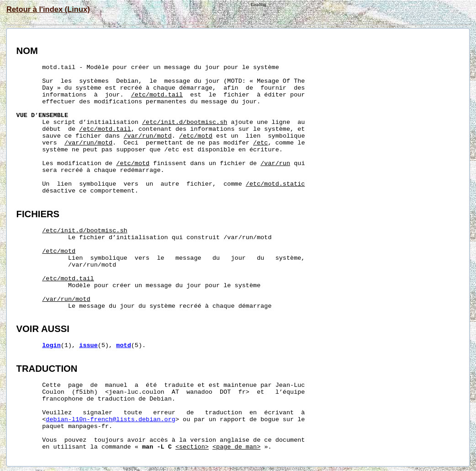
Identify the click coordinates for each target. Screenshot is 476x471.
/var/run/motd (148, 136)
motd (123, 345)
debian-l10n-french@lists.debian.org (111, 420)
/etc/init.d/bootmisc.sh (185, 122)
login (51, 345)
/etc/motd (196, 136)
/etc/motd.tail (157, 95)
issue (88, 345)
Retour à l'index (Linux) (48, 9)
